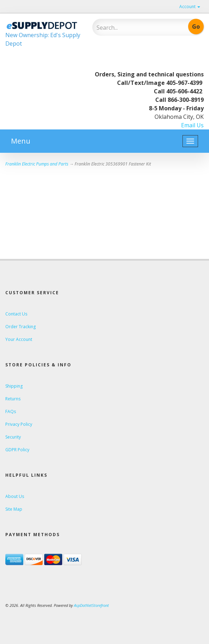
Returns (13, 399)
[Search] (131, 28)
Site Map (14, 509)
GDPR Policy (17, 450)
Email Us (192, 125)
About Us (15, 496)
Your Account (19, 339)
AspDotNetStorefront (91, 605)
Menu (21, 141)
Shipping (14, 386)
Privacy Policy (19, 424)
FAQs (11, 411)
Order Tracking (21, 327)
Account (190, 7)
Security (13, 437)
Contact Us (16, 314)
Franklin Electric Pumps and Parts (37, 164)
